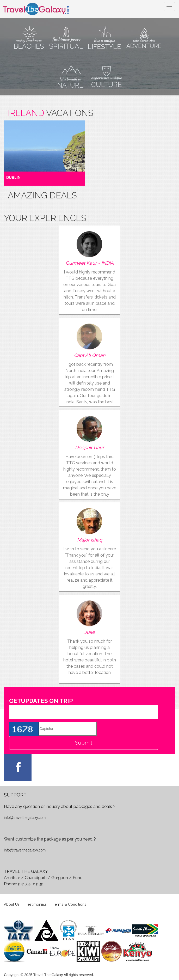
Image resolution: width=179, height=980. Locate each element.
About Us (12, 904)
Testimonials (36, 904)
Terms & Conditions (70, 904)
